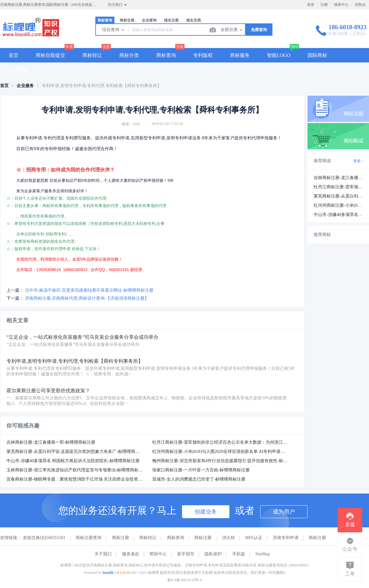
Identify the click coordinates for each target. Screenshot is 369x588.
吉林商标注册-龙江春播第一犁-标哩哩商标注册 (51, 442)
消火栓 (228, 538)
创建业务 (206, 512)
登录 (311, 5)
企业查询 (149, 20)
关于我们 (103, 554)
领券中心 (341, 5)
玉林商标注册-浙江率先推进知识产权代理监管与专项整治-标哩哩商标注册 (77, 470)
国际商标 (317, 55)
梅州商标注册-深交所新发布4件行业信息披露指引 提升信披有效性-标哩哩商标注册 (231, 461)
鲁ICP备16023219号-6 (185, 580)
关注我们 (118, 5)
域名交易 (193, 20)
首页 (14, 55)
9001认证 (254, 538)
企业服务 (25, 86)
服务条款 (131, 554)
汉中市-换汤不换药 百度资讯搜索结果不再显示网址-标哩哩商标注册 (89, 290)
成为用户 (284, 512)
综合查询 (113, 30)
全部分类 (232, 30)
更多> (358, 161)
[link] (4, 86)
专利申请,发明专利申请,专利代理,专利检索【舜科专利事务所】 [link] (102, 86)
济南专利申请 (286, 538)
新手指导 (186, 554)
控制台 (360, 5)
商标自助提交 (50, 55)
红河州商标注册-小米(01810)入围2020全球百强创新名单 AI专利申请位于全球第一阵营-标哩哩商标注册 (249, 452)
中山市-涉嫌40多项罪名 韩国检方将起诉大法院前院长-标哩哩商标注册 (73, 461)
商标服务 (240, 55)
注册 (324, 5)
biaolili (108, 573)
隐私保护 (213, 554)
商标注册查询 (89, 538)
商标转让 (92, 55)
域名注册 (171, 20)
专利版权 (203, 55)
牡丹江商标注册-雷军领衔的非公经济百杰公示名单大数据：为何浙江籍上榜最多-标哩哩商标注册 (244, 442)
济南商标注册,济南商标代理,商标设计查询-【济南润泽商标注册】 (87, 298)
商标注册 (121, 538)
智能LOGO (279, 55)
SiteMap (262, 554)
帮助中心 (158, 554)
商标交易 (127, 20)
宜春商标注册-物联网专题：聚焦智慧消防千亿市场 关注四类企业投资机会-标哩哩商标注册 (92, 479)
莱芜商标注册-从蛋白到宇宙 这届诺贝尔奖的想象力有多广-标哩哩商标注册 (77, 452)
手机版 (239, 554)
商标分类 (129, 55)
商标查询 (105, 20)
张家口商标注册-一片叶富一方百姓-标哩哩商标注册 (201, 470)
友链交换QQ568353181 (44, 538)
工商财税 (18, 69)
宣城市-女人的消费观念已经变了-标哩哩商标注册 (199, 479)
